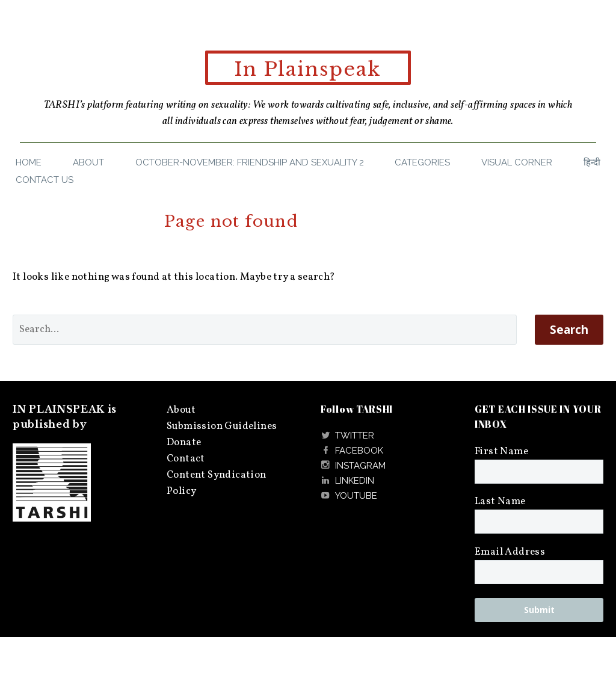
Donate (184, 442)
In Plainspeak (308, 69)
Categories (422, 162)
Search (569, 330)
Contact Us (45, 180)
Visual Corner (517, 162)
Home (29, 162)
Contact (186, 459)
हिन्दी (592, 162)
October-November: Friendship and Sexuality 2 (250, 162)
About (88, 162)
